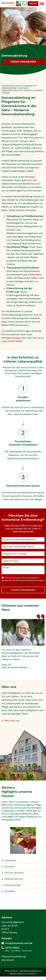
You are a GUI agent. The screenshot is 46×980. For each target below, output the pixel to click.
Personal (30, 177)
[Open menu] (42, 4)
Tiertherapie (35, 275)
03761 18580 (15, 341)
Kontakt (33, 4)
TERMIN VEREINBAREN (23, 590)
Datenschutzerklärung (14, 956)
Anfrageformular (11, 338)
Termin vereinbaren (23, 62)
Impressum (8, 960)
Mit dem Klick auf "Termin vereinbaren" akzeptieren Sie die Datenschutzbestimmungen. (23, 580)
